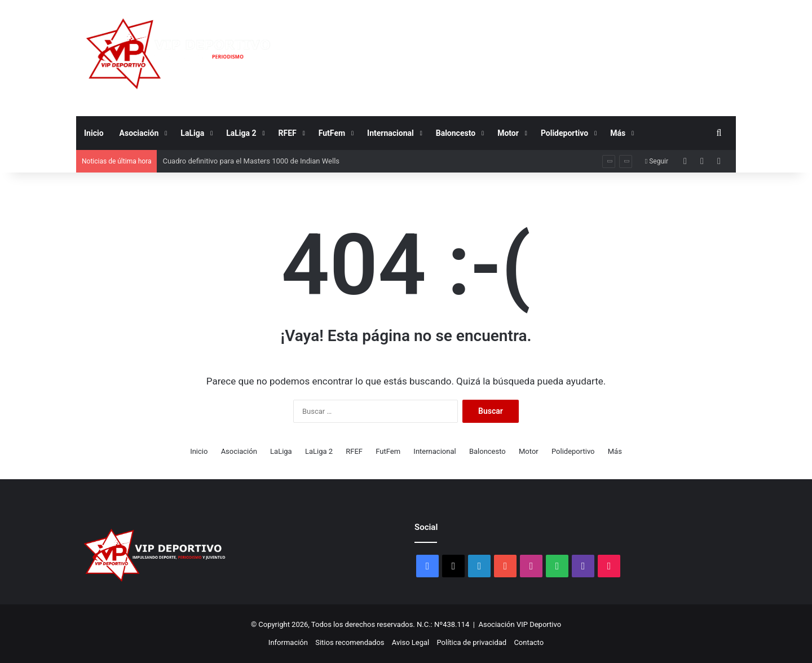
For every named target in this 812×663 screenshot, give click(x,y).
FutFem (332, 133)
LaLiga (192, 133)
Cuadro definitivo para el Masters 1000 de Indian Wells (251, 161)
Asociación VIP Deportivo (520, 624)
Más (618, 133)
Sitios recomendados (350, 642)
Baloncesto (456, 133)
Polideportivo (564, 133)
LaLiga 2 (241, 133)
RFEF (288, 133)
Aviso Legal (411, 642)
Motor (508, 133)
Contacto (529, 642)
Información (288, 642)
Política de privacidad (471, 642)
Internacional (390, 133)
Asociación (139, 133)
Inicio (94, 133)
